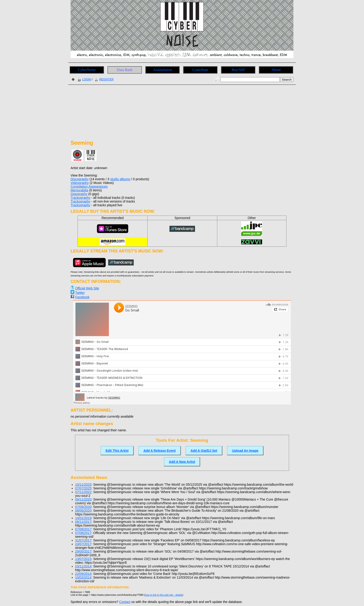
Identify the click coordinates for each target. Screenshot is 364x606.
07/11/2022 (83, 492)
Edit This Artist (117, 451)
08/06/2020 (83, 511)
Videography (80, 183)
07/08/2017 (83, 529)
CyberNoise (87, 70)
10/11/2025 (83, 485)
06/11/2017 (83, 522)
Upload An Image (245, 451)
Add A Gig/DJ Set (204, 451)
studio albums (120, 179)
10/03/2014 (83, 577)
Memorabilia (79, 190)
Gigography (79, 194)
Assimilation (162, 70)
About (276, 70)
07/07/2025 (83, 488)
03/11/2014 (83, 566)
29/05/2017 (83, 551)
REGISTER (103, 79)
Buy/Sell (238, 70)
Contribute (200, 70)
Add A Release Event (160, 451)
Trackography (80, 198)
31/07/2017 (83, 540)
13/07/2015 (83, 559)
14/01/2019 (83, 518)
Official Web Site (87, 288)
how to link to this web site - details (164, 595)
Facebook (82, 297)
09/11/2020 (83, 499)
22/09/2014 (83, 574)
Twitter (80, 293)
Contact (125, 602)
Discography (80, 179)
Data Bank (125, 70)
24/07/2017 (83, 544)
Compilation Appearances (89, 187)
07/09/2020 (83, 507)
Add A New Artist (182, 462)
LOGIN (84, 79)
